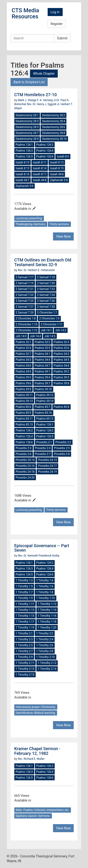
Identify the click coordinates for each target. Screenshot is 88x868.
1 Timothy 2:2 (45, 633)
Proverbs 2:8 (62, 454)
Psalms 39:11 (24, 395)
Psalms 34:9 (23, 372)
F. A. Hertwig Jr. (47, 100)
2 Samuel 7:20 (46, 283)
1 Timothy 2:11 (25, 663)
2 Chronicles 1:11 (52, 324)
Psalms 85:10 (43, 413)
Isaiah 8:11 (40, 162)
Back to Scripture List (29, 82)
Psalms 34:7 (42, 366)
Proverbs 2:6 (24, 454)
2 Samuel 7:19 (25, 283)
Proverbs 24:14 (25, 460)
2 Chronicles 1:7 (47, 313)
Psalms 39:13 (24, 401)
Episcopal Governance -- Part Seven (42, 548)
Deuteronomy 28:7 (27, 133)
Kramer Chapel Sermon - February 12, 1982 (37, 751)
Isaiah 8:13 (23, 168)
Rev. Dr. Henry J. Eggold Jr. (43, 104)
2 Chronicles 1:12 (27, 330)
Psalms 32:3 (61, 342)
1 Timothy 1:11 (25, 604)
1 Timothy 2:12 (47, 663)
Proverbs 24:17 (47, 466)
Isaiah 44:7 (23, 180)
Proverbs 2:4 (43, 448)
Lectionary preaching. (29, 218)
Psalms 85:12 (45, 419)
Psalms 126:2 (45, 145)
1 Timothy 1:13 (25, 610)
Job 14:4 (35, 336)
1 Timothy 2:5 (24, 645)
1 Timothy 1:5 (24, 586)
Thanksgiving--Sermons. (31, 224)
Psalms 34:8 (61, 366)
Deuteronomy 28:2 (54, 115)
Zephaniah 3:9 (25, 186)
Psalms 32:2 (42, 342)
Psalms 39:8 (61, 383)
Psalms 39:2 (61, 372)
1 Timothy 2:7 (24, 651)
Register (57, 24)
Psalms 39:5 (61, 377)
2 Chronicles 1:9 (49, 318)
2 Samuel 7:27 (25, 307)
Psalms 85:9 (23, 413)
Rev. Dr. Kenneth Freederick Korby (39, 556)
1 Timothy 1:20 (47, 628)
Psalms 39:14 (45, 401)
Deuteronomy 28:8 (54, 133)
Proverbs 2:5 (62, 448)
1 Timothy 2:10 (45, 657)
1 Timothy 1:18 (47, 622)
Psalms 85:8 (61, 407)
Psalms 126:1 (24, 145)
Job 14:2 (61, 330)
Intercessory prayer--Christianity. (36, 707)
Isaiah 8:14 (40, 168)
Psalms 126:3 (24, 151)
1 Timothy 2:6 (45, 645)
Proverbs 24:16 (25, 466)
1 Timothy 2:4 (45, 639)
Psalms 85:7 (42, 407)
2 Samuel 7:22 (46, 289)
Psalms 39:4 (42, 377)
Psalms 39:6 (23, 383)
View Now (63, 236)
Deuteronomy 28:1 (27, 115)
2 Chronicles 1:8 (26, 318)
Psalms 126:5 (24, 157)
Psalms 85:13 (24, 425)
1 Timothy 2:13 (25, 669)
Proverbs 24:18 (25, 472)
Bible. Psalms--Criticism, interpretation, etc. (43, 810)
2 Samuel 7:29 (25, 313)
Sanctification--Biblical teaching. (36, 713)
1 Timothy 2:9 (24, 657)
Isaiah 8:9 (63, 157)
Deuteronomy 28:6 (54, 127)
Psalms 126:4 (45, 151)
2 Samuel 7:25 (25, 301)
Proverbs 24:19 (47, 472)
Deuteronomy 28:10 (54, 139)
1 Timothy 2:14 (47, 669)
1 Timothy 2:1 (24, 633)
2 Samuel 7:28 (46, 307)
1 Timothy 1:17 (25, 622)
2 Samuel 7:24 (46, 295)
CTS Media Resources (25, 13)
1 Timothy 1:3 (24, 580)
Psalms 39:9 (23, 389)
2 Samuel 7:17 (25, 277)
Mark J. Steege (27, 100)
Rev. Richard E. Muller (31, 759)
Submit (62, 38)
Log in (55, 12)
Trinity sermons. (59, 224)
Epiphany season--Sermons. (33, 816)
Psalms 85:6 (23, 407)
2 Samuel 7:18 (46, 277)
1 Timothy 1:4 (45, 580)
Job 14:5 (50, 336)
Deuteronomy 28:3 (27, 121)
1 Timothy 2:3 (24, 639)
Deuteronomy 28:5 (27, 127)
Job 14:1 (46, 330)
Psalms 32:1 (23, 342)
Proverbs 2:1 (44, 442)
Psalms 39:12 (45, 395)
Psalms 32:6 (61, 348)
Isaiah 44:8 (40, 180)
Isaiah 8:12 (57, 162)
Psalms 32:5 (42, 348)
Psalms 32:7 (23, 354)
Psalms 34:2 (61, 354)
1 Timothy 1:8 (45, 592)
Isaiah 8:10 (23, 162)
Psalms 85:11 (24, 419)
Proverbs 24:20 (25, 478)
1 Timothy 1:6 (45, 586)
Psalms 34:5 (61, 360)
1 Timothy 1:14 (47, 610)
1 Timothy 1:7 (24, 592)
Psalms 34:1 (42, 354)
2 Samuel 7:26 (46, 301)
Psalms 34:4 (42, 360)
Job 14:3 (21, 336)
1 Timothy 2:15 (25, 675)
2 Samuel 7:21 (25, 289)
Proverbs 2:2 (63, 442)
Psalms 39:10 (43, 389)
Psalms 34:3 (23, 360)
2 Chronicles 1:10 (27, 324)
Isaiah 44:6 (57, 174)
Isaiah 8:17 (40, 174)
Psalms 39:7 (42, 383)
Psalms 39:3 (23, 377)
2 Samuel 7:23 (25, 295)
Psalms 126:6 (45, 157)
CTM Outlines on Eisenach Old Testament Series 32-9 (43, 262)
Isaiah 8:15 (57, 168)
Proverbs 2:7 (43, 454)
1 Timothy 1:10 (45, 598)
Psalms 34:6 (23, 366)
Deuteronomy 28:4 (54, 121)
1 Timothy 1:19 (25, 628)
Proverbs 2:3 (24, 448)
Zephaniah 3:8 (59, 180)
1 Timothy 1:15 (25, 616)
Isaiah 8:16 (23, 174)
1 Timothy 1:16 (47, 616)
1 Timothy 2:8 (45, 651)
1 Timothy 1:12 (47, 604)
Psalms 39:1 (42, 372)
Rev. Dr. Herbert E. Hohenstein (36, 270)
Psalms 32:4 (23, 348)
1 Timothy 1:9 (24, 598)
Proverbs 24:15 (47, 460)
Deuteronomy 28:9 (27, 139)
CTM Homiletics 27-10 (36, 95)
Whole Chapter (44, 74)
